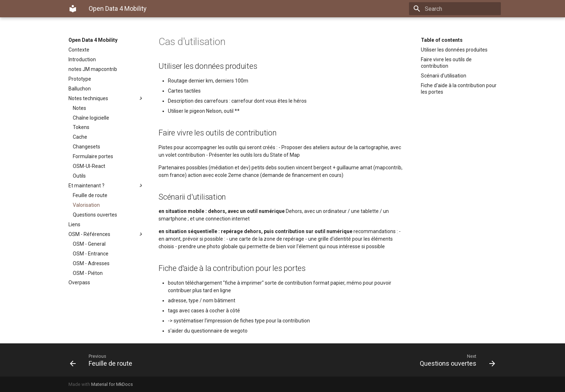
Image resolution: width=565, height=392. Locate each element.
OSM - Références (106, 234)
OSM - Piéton (88, 273)
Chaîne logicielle (91, 118)
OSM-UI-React (89, 166)
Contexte (79, 50)
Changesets (86, 147)
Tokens (81, 127)
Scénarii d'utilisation (444, 76)
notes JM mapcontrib (93, 69)
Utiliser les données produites (454, 50)
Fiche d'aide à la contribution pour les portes (459, 89)
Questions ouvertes (95, 215)
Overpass (79, 282)
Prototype (80, 79)
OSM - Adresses (91, 263)
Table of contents (442, 40)
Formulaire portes (93, 156)
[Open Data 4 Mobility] (73, 9)
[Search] (459, 9)
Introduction (82, 59)
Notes (79, 108)
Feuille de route (90, 195)
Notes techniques (106, 98)
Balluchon (80, 89)
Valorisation (86, 205)
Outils (79, 176)
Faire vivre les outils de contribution (446, 63)
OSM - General (89, 244)
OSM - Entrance (91, 254)
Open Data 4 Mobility (93, 40)
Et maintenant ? (106, 186)
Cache (80, 137)
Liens (74, 224)
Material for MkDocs (112, 384)
